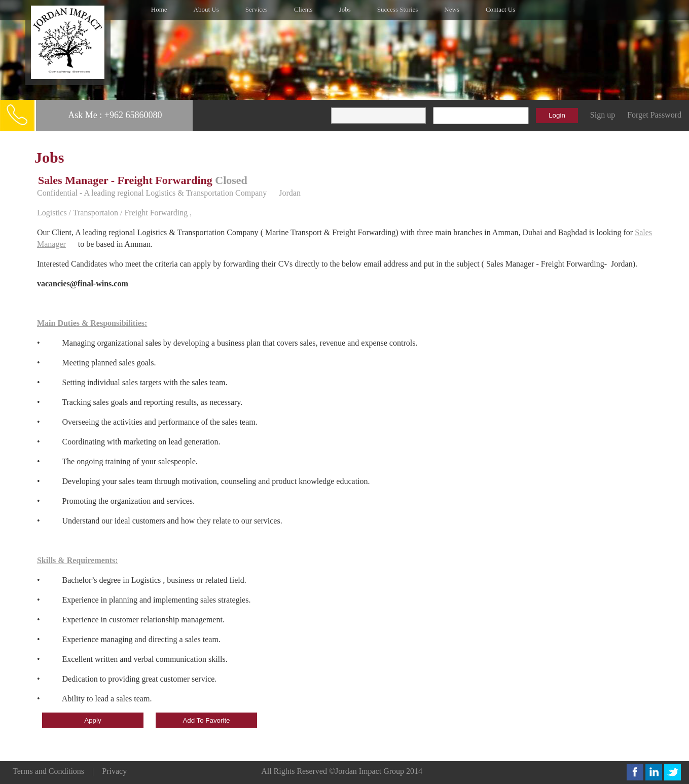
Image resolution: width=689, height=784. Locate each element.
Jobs (345, 9)
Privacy (114, 771)
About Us (206, 9)
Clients (303, 9)
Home (159, 9)
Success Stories (398, 9)
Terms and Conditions (48, 771)
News (452, 9)
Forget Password (654, 115)
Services (257, 9)
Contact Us (500, 9)
